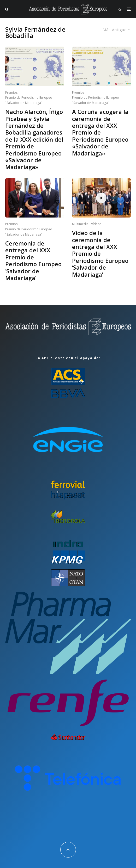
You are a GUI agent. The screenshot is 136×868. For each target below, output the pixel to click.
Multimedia (80, 224)
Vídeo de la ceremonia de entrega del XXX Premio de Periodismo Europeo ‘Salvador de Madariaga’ (100, 254)
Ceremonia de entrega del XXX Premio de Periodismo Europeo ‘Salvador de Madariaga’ (33, 260)
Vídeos (96, 224)
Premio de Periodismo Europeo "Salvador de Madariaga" (29, 100)
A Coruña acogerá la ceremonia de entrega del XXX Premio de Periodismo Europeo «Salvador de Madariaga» (100, 132)
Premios (11, 93)
